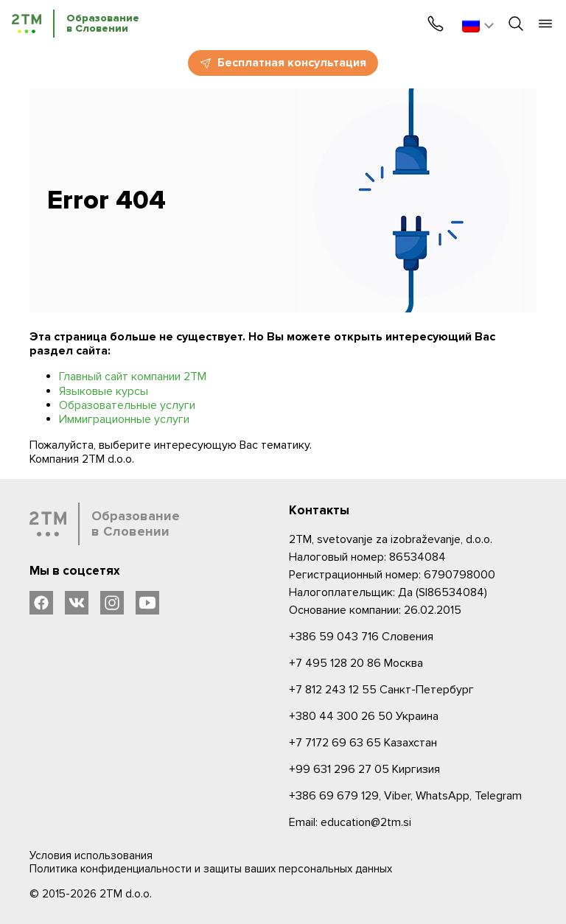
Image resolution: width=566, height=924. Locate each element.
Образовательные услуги (127, 405)
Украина (364, 716)
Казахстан (363, 743)
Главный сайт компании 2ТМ (133, 377)
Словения (361, 637)
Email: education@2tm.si (350, 822)
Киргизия (364, 769)
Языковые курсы (104, 391)
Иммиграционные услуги (124, 419)
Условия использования (91, 855)
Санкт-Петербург (381, 690)
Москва (356, 663)
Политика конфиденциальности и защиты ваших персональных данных (211, 869)
